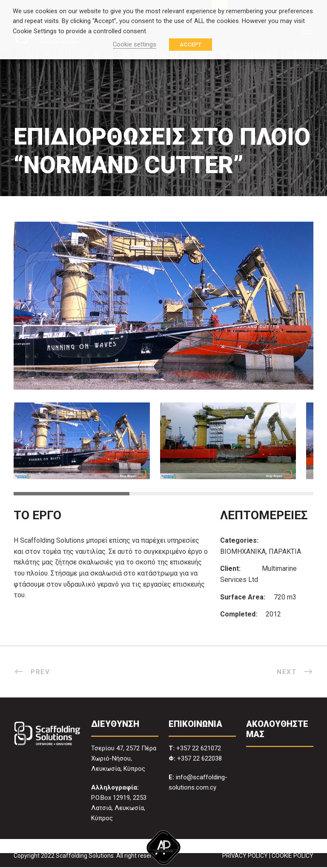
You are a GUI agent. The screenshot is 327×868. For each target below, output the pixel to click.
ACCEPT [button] (191, 45)
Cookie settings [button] (135, 44)
